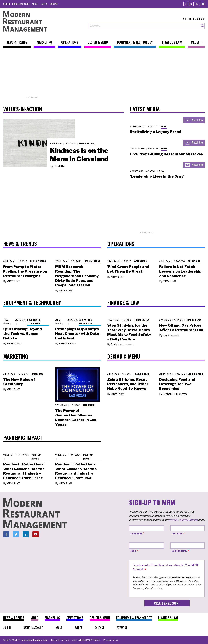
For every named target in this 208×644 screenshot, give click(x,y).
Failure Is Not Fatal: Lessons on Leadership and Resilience (180, 271)
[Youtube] (203, 4)
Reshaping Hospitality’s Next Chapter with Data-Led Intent (78, 334)
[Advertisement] (104, 74)
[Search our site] (144, 26)
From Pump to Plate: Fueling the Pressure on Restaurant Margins (25, 271)
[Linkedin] (197, 4)
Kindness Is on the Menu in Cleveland (79, 155)
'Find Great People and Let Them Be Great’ (128, 269)
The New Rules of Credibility (19, 382)
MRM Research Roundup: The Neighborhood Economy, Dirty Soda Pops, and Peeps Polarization (77, 276)
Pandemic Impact (36, 457)
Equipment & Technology (34, 322)
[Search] (202, 26)
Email (133, 551)
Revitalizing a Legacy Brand (156, 132)
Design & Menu (142, 374)
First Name (136, 533)
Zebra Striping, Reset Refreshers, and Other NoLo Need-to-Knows (128, 384)
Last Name (177, 533)
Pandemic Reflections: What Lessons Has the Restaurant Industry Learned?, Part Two (76, 471)
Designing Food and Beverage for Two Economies (177, 384)
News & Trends (87, 143)
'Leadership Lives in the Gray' (157, 176)
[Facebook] (186, 4)
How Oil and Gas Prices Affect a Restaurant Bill (181, 328)
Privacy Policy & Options (183, 520)
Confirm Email (179, 551)
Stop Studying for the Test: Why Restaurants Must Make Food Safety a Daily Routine (129, 332)
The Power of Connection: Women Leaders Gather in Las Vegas (76, 417)
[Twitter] (191, 4)
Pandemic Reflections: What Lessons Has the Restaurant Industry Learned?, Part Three (24, 471)
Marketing (37, 374)
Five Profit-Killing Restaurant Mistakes (166, 154)
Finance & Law (142, 320)
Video (164, 126)
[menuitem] (6, 4)
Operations (140, 261)
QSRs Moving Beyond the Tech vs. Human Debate (23, 334)
